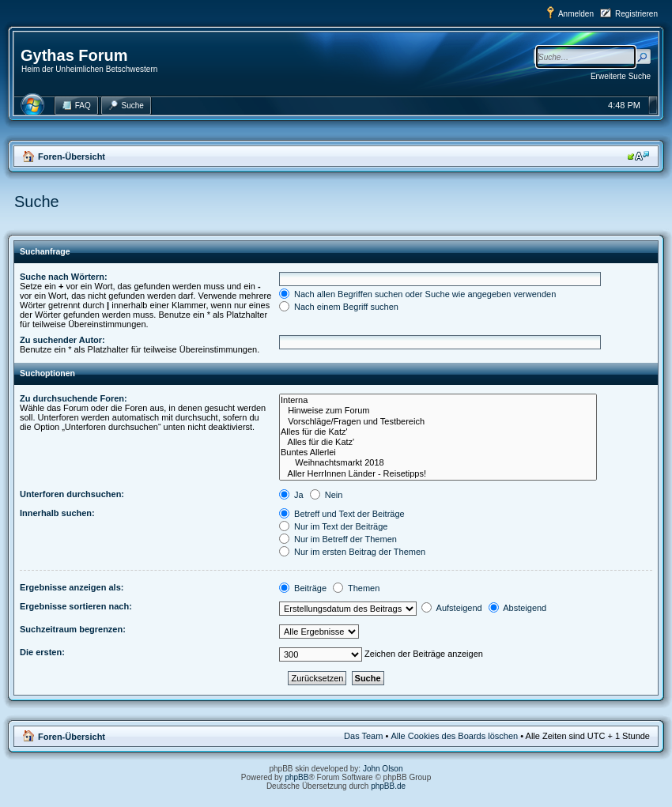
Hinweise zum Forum (438, 411)
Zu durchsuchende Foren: (74, 398)
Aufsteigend (452, 608)
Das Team (363, 736)
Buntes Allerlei (438, 453)
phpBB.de (388, 786)
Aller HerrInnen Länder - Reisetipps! (438, 474)
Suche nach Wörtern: (64, 277)
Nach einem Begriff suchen (339, 307)
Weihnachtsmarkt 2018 (438, 463)
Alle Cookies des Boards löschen (454, 736)
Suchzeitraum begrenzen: (73, 629)
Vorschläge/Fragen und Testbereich (438, 422)
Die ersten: (42, 652)
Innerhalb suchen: (57, 513)
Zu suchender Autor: (62, 340)
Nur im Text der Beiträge (333, 526)
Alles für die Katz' (438, 432)
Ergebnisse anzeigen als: (72, 587)
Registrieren (636, 14)
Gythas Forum (74, 55)
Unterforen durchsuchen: (72, 494)
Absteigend (518, 608)
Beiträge (303, 588)
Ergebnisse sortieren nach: (76, 606)
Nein (327, 495)
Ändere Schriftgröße (638, 156)
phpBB (296, 777)
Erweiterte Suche (621, 76)
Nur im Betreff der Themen (338, 539)
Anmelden (576, 14)
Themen (356, 588)
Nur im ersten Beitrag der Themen (352, 552)
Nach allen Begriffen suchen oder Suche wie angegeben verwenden (417, 294)
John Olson (383, 769)
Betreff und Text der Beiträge (342, 514)
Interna (438, 400)
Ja (291, 495)
